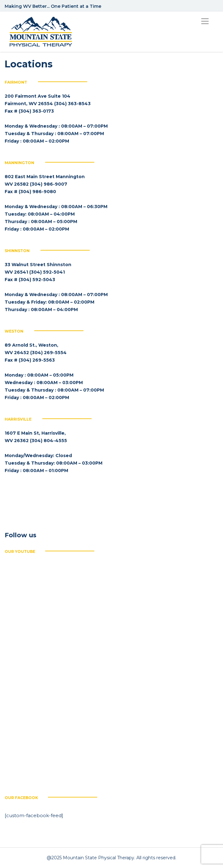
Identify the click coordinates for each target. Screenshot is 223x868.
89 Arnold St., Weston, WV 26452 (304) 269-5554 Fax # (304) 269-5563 (36, 353)
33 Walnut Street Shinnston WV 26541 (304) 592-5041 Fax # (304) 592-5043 (38, 272)
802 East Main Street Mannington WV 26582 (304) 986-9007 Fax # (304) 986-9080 (45, 184)
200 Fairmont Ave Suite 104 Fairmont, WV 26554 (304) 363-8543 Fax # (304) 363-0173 (48, 104)
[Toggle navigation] (205, 21)
